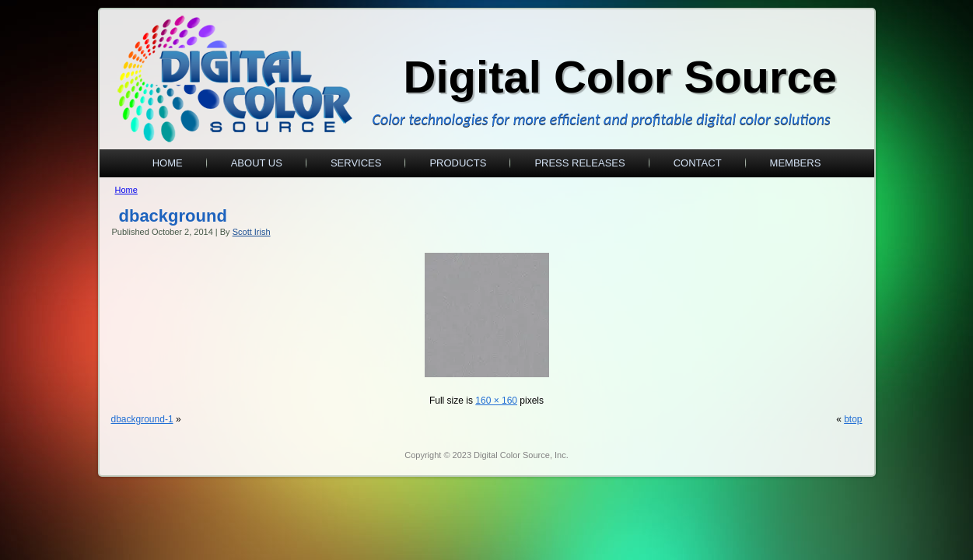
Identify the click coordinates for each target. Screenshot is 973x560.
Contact (698, 163)
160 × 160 (496, 401)
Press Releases (579, 163)
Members (796, 163)
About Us (257, 163)
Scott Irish (252, 232)
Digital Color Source (621, 77)
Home (168, 163)
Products (458, 163)
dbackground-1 (142, 419)
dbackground (173, 216)
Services (356, 163)
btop (853, 419)
